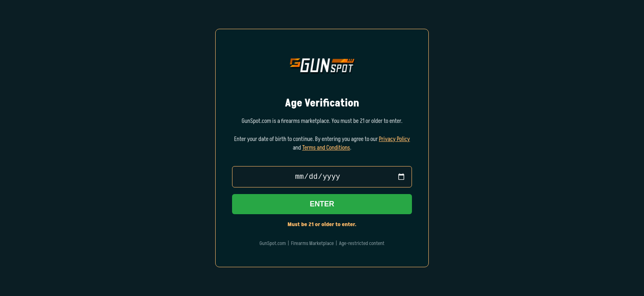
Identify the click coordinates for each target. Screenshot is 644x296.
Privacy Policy (394, 139)
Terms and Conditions (326, 147)
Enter (322, 205)
